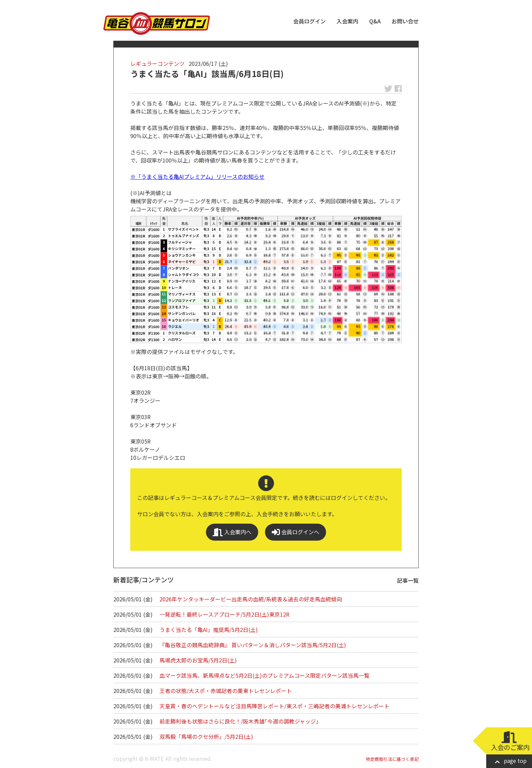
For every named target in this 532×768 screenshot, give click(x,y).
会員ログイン (309, 21)
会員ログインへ (296, 532)
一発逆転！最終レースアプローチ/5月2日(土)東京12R (224, 614)
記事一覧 (408, 580)
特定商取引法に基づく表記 (392, 759)
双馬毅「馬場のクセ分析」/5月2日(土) (206, 736)
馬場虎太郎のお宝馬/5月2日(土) (198, 660)
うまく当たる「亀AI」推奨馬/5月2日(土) (209, 630)
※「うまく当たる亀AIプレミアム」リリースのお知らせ (197, 176)
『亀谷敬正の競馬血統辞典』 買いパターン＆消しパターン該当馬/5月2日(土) (253, 645)
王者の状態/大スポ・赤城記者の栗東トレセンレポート (226, 691)
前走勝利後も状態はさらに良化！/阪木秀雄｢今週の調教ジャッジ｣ (239, 721)
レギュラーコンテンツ (157, 63)
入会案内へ (232, 532)
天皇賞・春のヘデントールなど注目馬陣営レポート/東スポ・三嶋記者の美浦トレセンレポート (274, 706)
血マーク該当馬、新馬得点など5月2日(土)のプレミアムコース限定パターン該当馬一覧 (264, 675)
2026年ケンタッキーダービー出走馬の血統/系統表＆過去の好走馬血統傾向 (251, 599)
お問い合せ (405, 21)
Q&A (375, 21)
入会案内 (347, 21)
